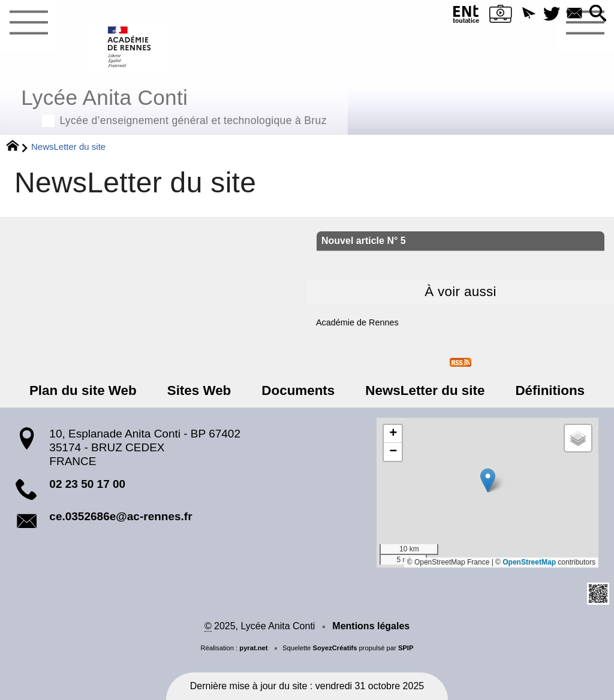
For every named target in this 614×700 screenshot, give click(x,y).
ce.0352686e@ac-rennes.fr (121, 516)
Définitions (550, 390)
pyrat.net (253, 648)
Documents (298, 390)
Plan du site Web (83, 390)
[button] (529, 14)
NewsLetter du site (425, 390)
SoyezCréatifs (335, 648)
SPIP (406, 648)
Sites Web (199, 390)
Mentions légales (371, 626)
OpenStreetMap (529, 562)
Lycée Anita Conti (174, 105)
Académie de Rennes (357, 322)
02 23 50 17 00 (87, 484)
